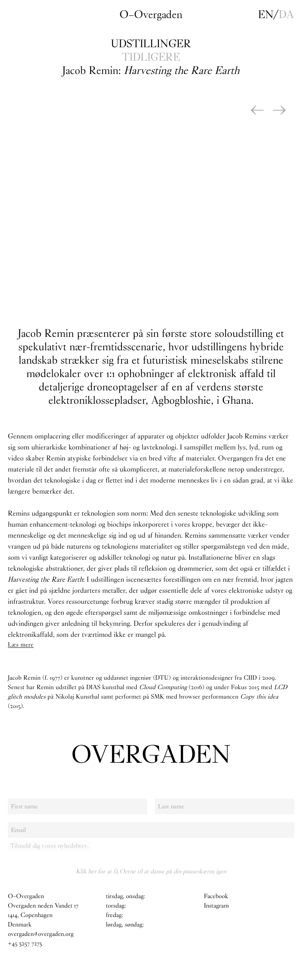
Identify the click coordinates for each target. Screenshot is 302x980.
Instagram (217, 906)
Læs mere (21, 644)
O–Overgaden (151, 15)
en (266, 15)
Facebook (216, 896)
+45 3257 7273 (25, 944)
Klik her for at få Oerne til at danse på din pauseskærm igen (151, 871)
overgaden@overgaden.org (41, 934)
